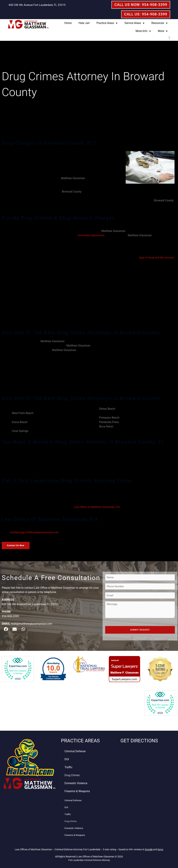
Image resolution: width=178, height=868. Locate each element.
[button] (169, 38)
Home (68, 23)
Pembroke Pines (109, 422)
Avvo (161, 850)
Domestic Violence (76, 783)
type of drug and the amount (157, 258)
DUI (67, 759)
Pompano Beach (109, 418)
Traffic (68, 767)
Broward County (72, 192)
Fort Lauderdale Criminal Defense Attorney (89, 860)
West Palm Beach (23, 413)
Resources (159, 23)
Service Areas (134, 23)
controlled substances (91, 235)
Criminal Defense (75, 751)
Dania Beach (20, 422)
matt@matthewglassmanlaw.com (31, 624)
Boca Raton (106, 426)
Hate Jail (84, 23)
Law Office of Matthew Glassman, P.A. (97, 507)
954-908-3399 (10, 616)
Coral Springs (20, 431)
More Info (143, 31)
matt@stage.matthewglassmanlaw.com (34, 532)
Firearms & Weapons (77, 791)
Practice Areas (107, 23)
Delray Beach (107, 409)
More (163, 31)
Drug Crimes (72, 775)
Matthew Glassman (73, 178)
